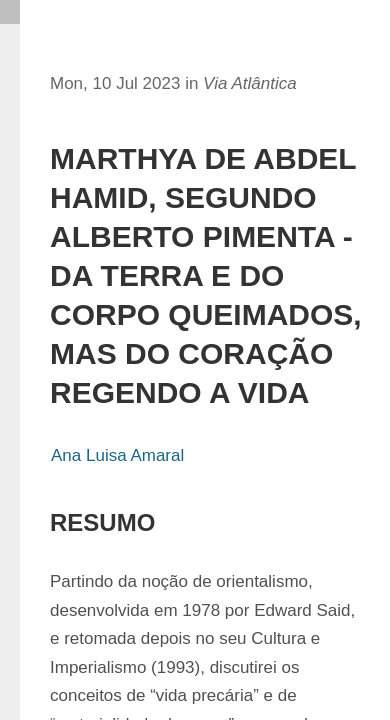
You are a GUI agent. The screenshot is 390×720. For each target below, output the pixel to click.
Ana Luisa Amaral (117, 455)
